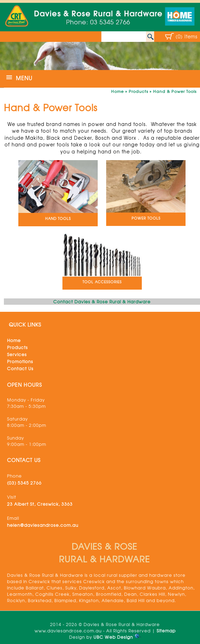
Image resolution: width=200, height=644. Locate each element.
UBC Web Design (113, 637)
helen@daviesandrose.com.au (43, 525)
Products (138, 91)
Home (117, 91)
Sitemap (166, 631)
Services (17, 354)
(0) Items (187, 36)
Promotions (20, 361)
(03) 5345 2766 (24, 483)
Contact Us (20, 368)
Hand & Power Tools (175, 91)
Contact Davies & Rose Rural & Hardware (102, 302)
